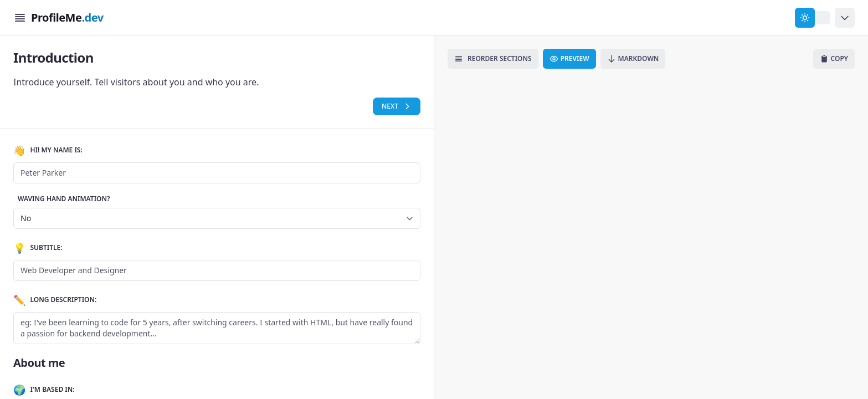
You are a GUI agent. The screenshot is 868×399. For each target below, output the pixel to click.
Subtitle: (38, 248)
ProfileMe (67, 17)
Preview (569, 58)
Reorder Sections (493, 58)
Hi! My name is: (48, 150)
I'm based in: (44, 390)
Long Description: (55, 300)
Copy (834, 58)
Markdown (633, 58)
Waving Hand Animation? (64, 199)
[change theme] (813, 18)
